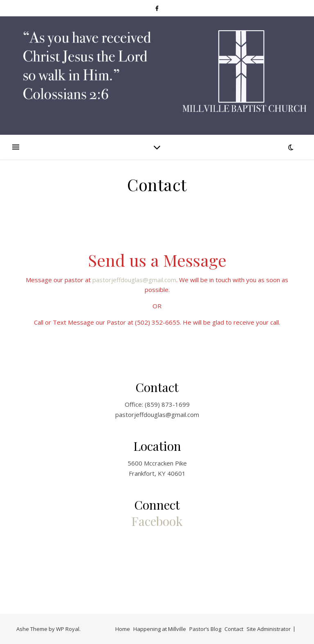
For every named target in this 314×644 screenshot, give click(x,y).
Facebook (157, 521)
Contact (234, 629)
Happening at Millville (160, 629)
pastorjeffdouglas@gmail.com (134, 280)
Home (123, 629)
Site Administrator (269, 629)
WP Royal (68, 629)
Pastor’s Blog (205, 629)
